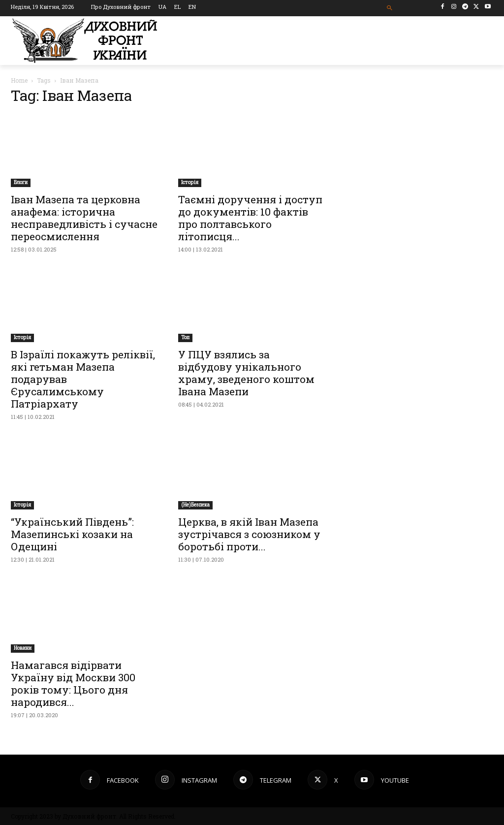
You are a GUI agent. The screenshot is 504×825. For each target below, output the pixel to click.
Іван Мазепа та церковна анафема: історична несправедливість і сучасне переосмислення (84, 218)
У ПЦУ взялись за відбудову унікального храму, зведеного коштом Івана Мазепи (246, 373)
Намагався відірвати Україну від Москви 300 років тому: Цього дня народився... (73, 683)
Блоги (21, 182)
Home (19, 80)
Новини (23, 648)
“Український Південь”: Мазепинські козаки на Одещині (72, 534)
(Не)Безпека (195, 505)
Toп (185, 337)
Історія (190, 182)
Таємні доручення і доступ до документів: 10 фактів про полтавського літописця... (250, 218)
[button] (390, 8)
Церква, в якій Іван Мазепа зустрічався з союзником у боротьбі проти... (249, 534)
